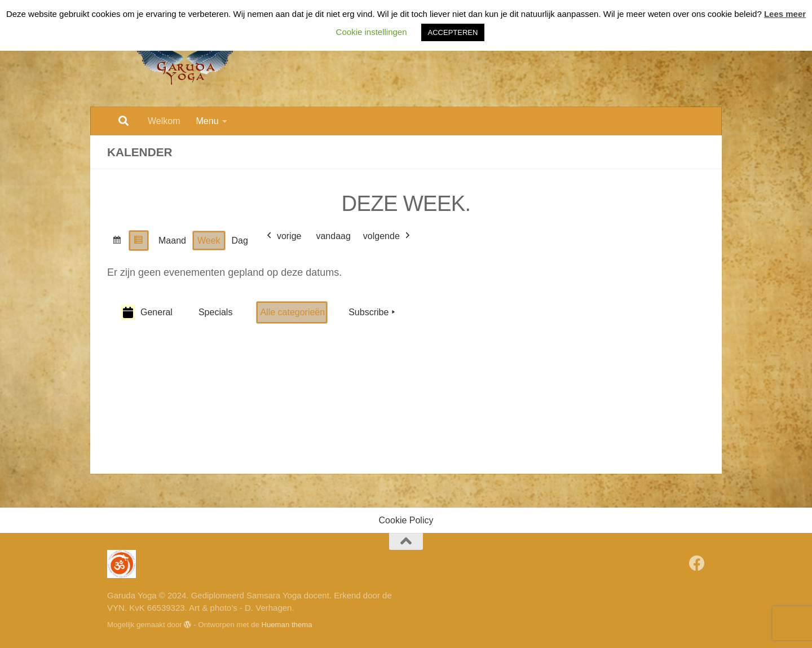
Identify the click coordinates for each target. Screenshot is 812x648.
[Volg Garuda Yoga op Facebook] (697, 563)
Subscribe (373, 312)
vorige (283, 236)
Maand (172, 241)
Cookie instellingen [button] (372, 32)
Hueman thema (286, 625)
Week (209, 241)
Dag (240, 241)
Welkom (164, 121)
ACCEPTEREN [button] (453, 32)
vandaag (333, 236)
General (147, 313)
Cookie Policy (406, 520)
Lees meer (785, 14)
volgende (388, 236)
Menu (208, 121)
